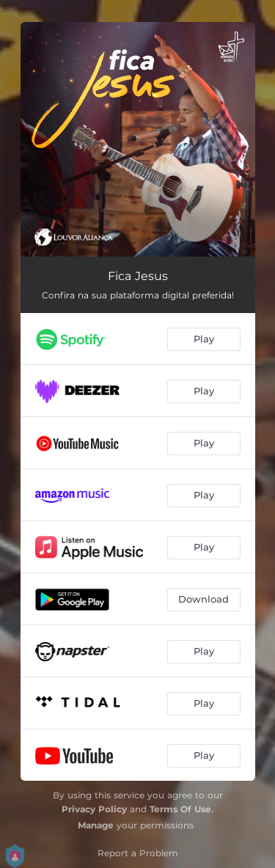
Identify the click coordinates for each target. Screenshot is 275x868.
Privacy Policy (94, 809)
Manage (96, 825)
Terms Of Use (180, 809)
